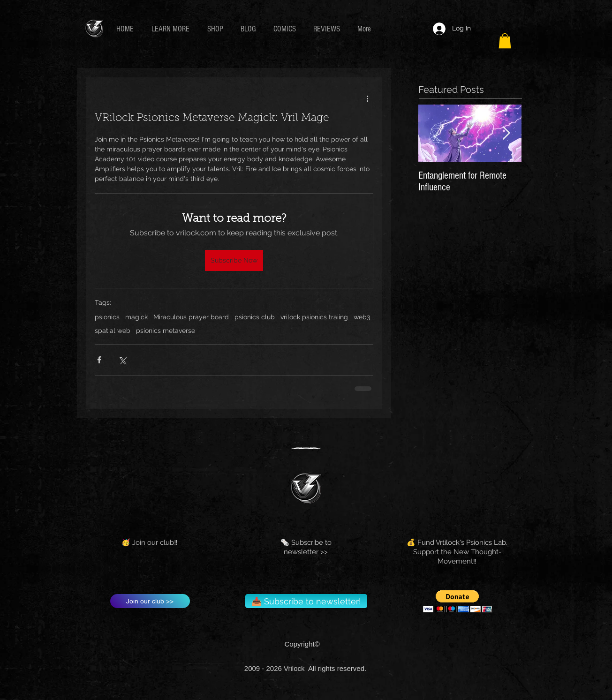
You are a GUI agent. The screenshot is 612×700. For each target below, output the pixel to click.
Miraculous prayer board (191, 317)
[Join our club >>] (150, 601)
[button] (172, 29)
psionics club (255, 317)
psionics (107, 317)
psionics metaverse (166, 331)
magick (136, 317)
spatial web (113, 331)
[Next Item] (506, 134)
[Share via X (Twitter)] (122, 360)
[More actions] (368, 98)
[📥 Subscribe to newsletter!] (306, 601)
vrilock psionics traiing (314, 317)
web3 (362, 317)
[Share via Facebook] (99, 360)
